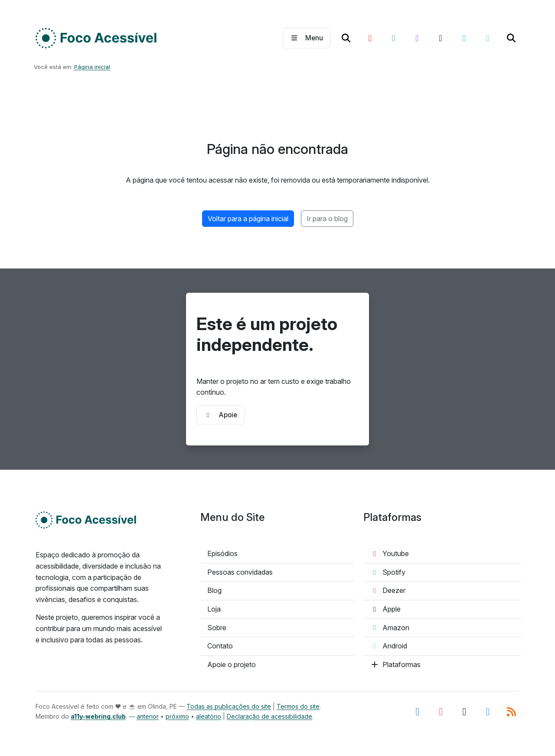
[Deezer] (417, 38)
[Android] (487, 38)
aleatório (209, 716)
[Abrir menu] (307, 38)
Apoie (220, 415)
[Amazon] (464, 38)
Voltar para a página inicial (248, 219)
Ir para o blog (327, 219)
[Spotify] (393, 38)
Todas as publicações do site (229, 706)
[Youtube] (370, 38)
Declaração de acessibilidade (269, 716)
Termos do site (298, 706)
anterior (148, 716)
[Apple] (441, 38)
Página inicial (92, 67)
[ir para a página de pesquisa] (346, 38)
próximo (177, 716)
